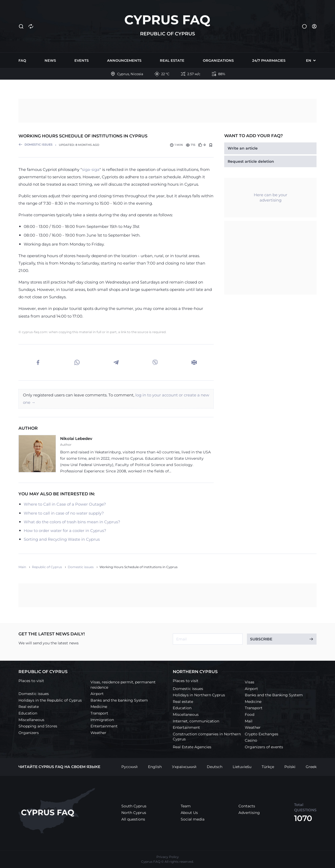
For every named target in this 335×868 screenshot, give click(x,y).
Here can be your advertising (271, 197)
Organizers (29, 733)
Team (186, 806)
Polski (290, 767)
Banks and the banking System (119, 700)
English (155, 767)
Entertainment (104, 726)
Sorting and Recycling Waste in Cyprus (62, 539)
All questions (133, 819)
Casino (251, 740)
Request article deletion (251, 161)
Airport (97, 694)
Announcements (124, 60)
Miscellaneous (31, 720)
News (50, 60)
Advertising (249, 813)
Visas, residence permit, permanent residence (123, 685)
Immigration (102, 720)
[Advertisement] (167, 111)
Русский (130, 767)
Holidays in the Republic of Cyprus (50, 700)
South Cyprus (134, 806)
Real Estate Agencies (192, 747)
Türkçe (268, 767)
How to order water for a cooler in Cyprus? (65, 531)
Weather (98, 733)
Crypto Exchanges (262, 734)
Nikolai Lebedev (76, 438)
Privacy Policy (168, 857)
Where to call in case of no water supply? (64, 513)
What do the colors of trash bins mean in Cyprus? (72, 522)
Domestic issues (34, 694)
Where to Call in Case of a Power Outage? (65, 504)
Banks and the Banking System (274, 695)
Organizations (218, 60)
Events (82, 60)
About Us (189, 813)
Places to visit (31, 681)
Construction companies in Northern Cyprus (207, 737)
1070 (303, 818)
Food (250, 714)
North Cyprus (134, 813)
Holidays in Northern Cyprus (199, 695)
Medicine (99, 707)
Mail (249, 721)
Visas (250, 682)
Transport (99, 713)
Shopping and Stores (38, 726)
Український (184, 767)
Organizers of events (264, 747)
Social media (193, 819)
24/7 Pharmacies (269, 60)
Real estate (172, 60)
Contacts (247, 806)
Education (28, 713)
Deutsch (215, 767)
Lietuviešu (242, 767)
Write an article (243, 148)
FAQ (22, 60)
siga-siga (91, 169)
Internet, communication (196, 721)
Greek (311, 767)
